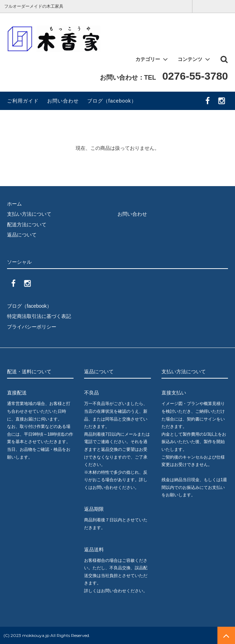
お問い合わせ (63, 101)
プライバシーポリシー (32, 327)
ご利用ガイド (23, 101)
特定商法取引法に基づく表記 (39, 316)
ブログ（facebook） (112, 101)
